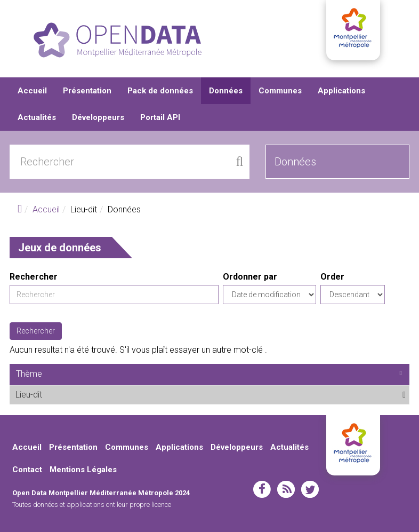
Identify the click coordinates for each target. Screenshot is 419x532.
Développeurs (98, 117)
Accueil (32, 91)
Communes (280, 91)
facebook (262, 489)
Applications (341, 91)
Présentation (87, 91)
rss (286, 489)
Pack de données (160, 91)
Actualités (37, 117)
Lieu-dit (69, 394)
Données (226, 91)
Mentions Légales (83, 470)
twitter (310, 489)
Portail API (160, 117)
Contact (27, 470)
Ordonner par (250, 277)
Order (332, 277)
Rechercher (34, 277)
